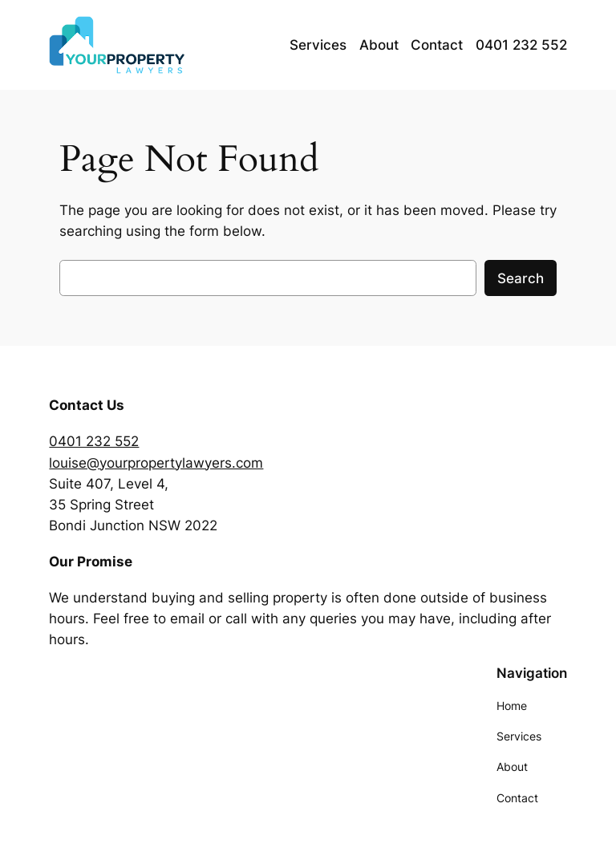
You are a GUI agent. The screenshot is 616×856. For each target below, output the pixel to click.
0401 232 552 (94, 441)
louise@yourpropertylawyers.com (156, 463)
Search (521, 278)
